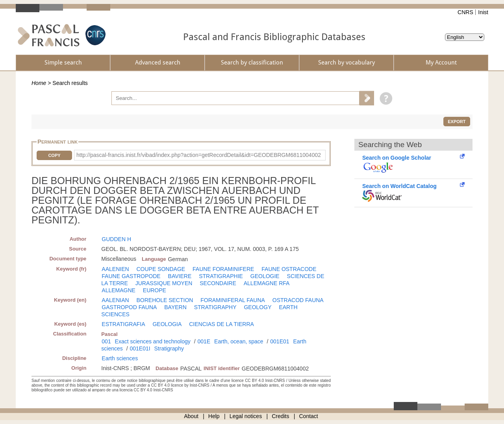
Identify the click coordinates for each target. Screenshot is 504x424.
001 (106, 341)
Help (214, 416)
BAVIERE (180, 276)
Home (39, 83)
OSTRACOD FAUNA (298, 300)
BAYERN (175, 307)
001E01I (140, 348)
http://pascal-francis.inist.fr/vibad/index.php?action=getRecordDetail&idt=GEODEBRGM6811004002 (199, 155)
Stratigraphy (169, 348)
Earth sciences (120, 358)
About (191, 416)
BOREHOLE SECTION (165, 300)
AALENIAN (115, 300)
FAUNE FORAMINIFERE (223, 269)
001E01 (280, 341)
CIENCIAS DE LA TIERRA (221, 324)
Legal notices (246, 416)
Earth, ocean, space (239, 341)
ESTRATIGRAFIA (123, 324)
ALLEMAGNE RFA (267, 283)
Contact (309, 416)
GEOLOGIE (265, 276)
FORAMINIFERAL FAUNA (233, 300)
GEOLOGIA (167, 324)
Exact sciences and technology (153, 341)
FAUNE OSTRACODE (289, 269)
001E (204, 341)
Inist (483, 12)
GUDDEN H (116, 239)
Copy (54, 155)
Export (457, 122)
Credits (280, 416)
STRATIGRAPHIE (221, 276)
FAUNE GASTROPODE (131, 276)
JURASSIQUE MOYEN (164, 283)
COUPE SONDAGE (161, 269)
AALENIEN (115, 269)
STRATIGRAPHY (215, 307)
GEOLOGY (258, 307)
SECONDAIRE (218, 283)
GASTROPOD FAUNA (129, 307)
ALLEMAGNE (119, 290)
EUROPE (155, 290)
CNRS (465, 12)
